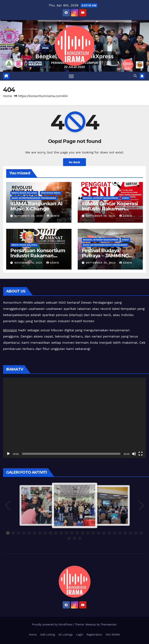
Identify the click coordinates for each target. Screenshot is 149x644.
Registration (94, 635)
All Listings (65, 635)
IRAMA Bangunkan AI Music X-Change (36, 206)
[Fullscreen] (141, 454)
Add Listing (48, 635)
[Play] (8, 454)
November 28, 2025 (29, 216)
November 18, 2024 (29, 263)
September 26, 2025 (101, 216)
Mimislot (10, 330)
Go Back (74, 162)
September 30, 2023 (101, 263)
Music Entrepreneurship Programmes (34, 198)
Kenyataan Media (51, 193)
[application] (74, 418)
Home (8, 96)
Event (126, 198)
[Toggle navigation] (71, 76)
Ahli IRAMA (113, 635)
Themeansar (109, 624)
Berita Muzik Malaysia (24, 193)
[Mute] (134, 454)
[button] (135, 76)
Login (80, 635)
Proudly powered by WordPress (53, 624)
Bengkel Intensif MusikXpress (101, 198)
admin (53, 216)
